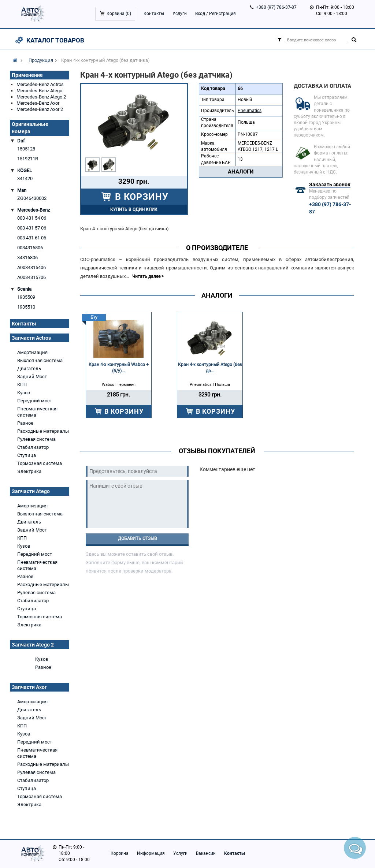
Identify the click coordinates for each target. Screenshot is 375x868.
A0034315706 (31, 277)
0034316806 (30, 248)
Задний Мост (32, 377)
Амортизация (32, 352)
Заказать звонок (330, 185)
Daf (21, 141)
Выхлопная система (40, 360)
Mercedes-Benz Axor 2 (40, 109)
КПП (22, 385)
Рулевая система (36, 439)
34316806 (27, 258)
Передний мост (35, 401)
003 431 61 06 (32, 238)
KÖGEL (25, 170)
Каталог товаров (55, 40)
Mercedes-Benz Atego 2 (41, 97)
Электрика (29, 471)
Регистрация (222, 14)
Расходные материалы (43, 431)
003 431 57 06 (32, 228)
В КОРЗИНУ (140, 197)
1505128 (26, 149)
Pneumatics (250, 111)
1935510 (26, 307)
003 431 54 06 (32, 218)
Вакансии (206, 853)
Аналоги (241, 172)
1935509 (26, 297)
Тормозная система (40, 463)
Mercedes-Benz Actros (40, 84)
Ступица (27, 455)
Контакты (154, 14)
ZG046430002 (32, 198)
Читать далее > (148, 276)
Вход (200, 14)
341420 (25, 178)
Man (22, 190)
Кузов (24, 393)
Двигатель (29, 368)
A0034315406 (31, 267)
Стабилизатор (33, 447)
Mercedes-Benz (34, 210)
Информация (151, 853)
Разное (25, 423)
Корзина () (119, 14)
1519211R (28, 159)
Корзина (120, 853)
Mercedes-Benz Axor (38, 103)
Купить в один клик (134, 209)
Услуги (180, 14)
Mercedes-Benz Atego (39, 91)
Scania (24, 289)
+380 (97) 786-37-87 (276, 7)
